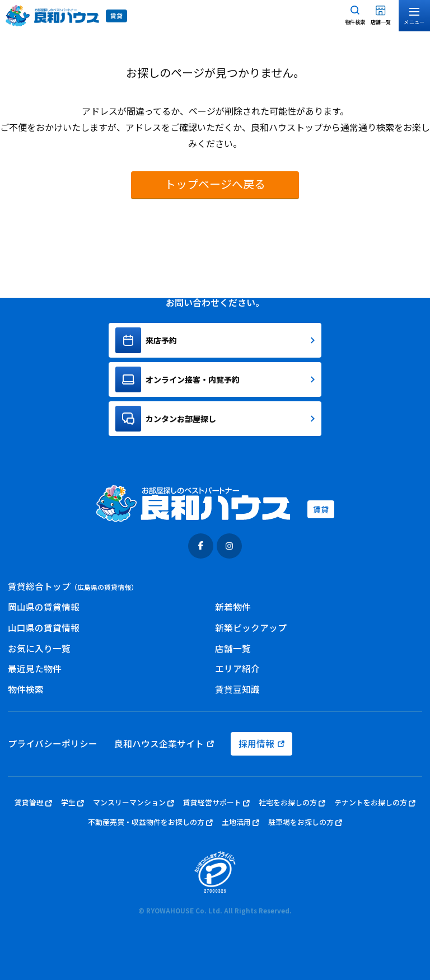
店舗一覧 (233, 648)
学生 (73, 803)
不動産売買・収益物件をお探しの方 (150, 822)
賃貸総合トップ (73, 586)
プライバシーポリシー (53, 744)
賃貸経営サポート (216, 803)
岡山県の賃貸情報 (44, 607)
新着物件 (233, 607)
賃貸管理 (33, 803)
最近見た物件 (35, 669)
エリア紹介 (237, 669)
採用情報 (261, 744)
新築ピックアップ (251, 628)
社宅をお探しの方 (292, 803)
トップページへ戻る (215, 184)
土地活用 (240, 822)
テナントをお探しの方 (375, 803)
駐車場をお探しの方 (305, 822)
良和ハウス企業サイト (164, 744)
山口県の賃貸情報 (44, 628)
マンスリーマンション (134, 803)
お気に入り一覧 (39, 648)
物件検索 (26, 689)
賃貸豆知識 (237, 689)
